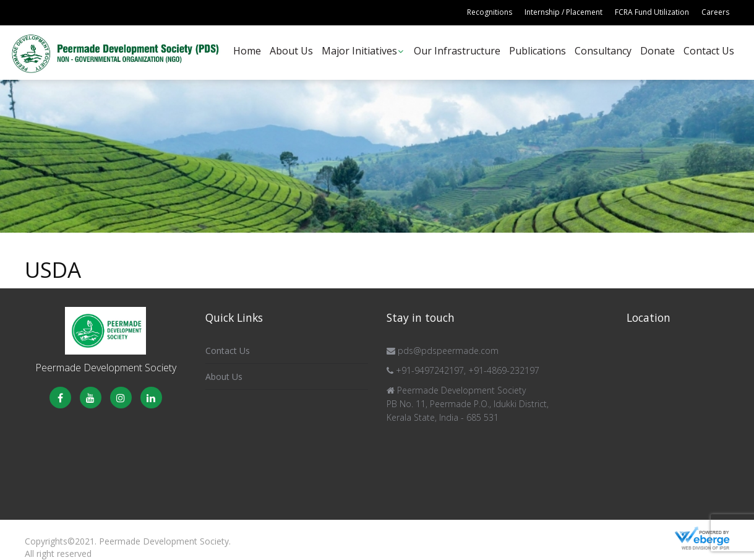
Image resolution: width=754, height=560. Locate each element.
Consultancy (603, 51)
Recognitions (490, 12)
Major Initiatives (359, 51)
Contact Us (709, 51)
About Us (291, 51)
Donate (658, 51)
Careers (715, 12)
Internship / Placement (563, 12)
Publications (538, 51)
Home (247, 51)
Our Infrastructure (457, 51)
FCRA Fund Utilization (652, 12)
